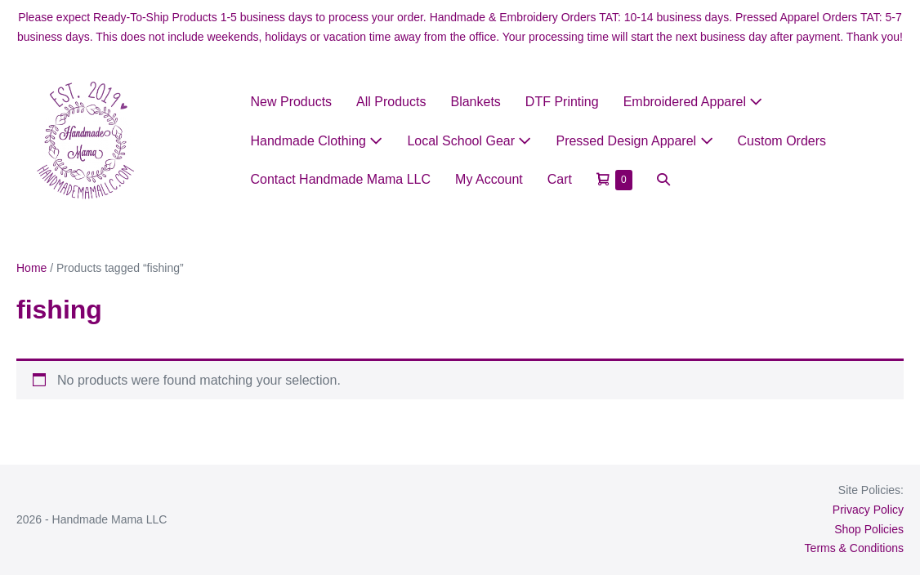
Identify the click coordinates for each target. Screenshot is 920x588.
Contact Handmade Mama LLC (341, 179)
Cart (560, 179)
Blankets (475, 102)
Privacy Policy (868, 510)
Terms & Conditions (854, 548)
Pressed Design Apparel (634, 141)
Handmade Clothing (317, 141)
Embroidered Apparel (693, 102)
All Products (391, 102)
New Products (292, 102)
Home (31, 268)
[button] (663, 179)
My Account (489, 179)
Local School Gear (469, 141)
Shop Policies (869, 529)
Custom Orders (782, 141)
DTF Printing (562, 102)
